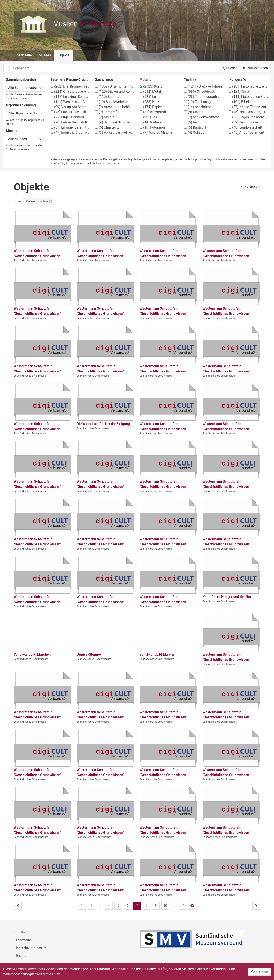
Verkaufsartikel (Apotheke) (115, 133)
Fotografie (107, 112)
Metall (151, 92)
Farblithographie (202, 97)
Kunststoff (153, 112)
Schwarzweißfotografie (204, 117)
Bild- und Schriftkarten (115, 122)
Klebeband (153, 122)
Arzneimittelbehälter (115, 107)
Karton (152, 86)
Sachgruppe (104, 80)
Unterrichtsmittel (115, 86)
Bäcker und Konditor (115, 92)
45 (192, 906)
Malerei (105, 117)
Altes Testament (246, 133)
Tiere (239, 92)
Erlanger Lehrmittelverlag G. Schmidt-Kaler (70, 127)
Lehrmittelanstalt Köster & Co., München (70, 122)
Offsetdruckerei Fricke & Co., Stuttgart (70, 92)
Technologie (243, 122)
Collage (194, 133)
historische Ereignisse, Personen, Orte (248, 86)
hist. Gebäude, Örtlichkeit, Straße (248, 112)
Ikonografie (237, 80)
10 (165, 906)
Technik (190, 80)
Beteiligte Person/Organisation (70, 80)
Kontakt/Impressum (31, 948)
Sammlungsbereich (21, 80)
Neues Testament (247, 107)
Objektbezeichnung (21, 105)
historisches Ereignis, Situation (248, 97)
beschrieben (199, 107)
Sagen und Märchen (248, 117)
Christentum (109, 127)
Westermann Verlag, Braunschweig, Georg (70, 102)
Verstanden (259, 972)
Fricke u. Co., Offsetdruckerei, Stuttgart (70, 112)
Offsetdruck (199, 92)
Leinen (151, 97)
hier (57, 974)
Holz (149, 102)
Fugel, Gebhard (67, 117)
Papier (151, 107)
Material (146, 80)
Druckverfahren (203, 86)
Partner (22, 956)
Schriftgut (109, 97)
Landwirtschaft (245, 127)
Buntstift (195, 127)
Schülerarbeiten (112, 102)
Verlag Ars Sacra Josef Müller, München (70, 107)
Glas (148, 117)
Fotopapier (153, 127)
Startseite (25, 55)
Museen (45, 55)
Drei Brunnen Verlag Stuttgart (70, 86)
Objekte (64, 55)
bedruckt (195, 122)
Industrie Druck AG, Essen (70, 133)
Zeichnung (197, 102)
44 (183, 906)
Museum (13, 131)
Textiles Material (156, 133)
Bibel (239, 102)
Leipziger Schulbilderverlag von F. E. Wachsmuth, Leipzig (70, 97)
